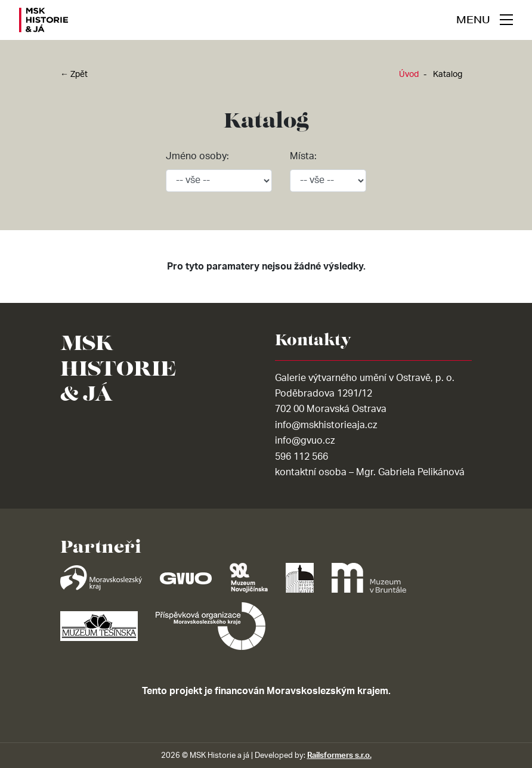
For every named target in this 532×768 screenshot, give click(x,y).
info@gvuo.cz (305, 441)
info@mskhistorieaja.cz (326, 425)
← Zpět (74, 75)
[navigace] (485, 20)
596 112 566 (301, 457)
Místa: (303, 156)
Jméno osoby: (197, 156)
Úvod (409, 75)
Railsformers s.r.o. (339, 755)
